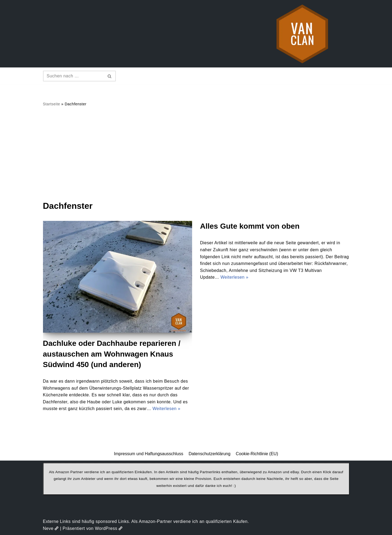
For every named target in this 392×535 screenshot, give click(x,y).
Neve (51, 528)
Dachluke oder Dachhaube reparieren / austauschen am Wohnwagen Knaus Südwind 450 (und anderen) (112, 354)
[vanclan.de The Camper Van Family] (302, 34)
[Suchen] (73, 76)
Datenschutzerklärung (210, 454)
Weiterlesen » (166, 409)
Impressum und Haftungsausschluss (149, 454)
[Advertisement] (196, 153)
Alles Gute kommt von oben (250, 226)
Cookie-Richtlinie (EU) (257, 454)
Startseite (52, 104)
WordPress (109, 528)
